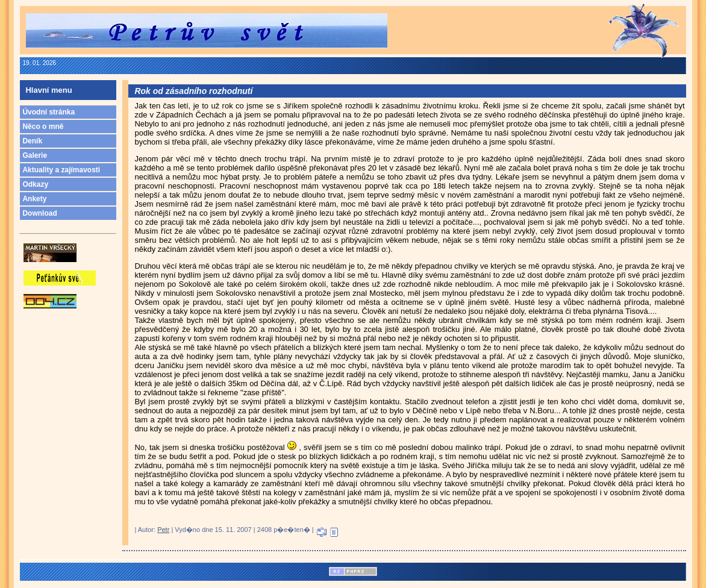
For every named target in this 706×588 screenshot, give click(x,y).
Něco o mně (43, 127)
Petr (163, 530)
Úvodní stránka (48, 112)
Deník (32, 141)
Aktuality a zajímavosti (61, 170)
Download (39, 213)
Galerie (35, 155)
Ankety (34, 199)
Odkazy (35, 184)
